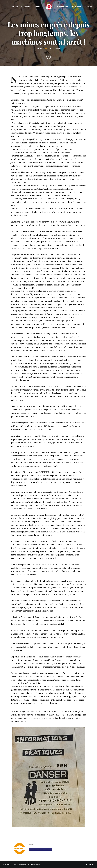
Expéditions (26, 7)
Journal (38, 7)
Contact (89, 7)
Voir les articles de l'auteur (40, 849)
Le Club (15, 7)
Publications (77, 7)
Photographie (62, 7)
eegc (50, 48)
